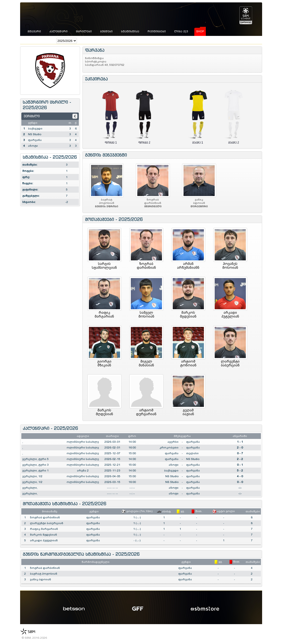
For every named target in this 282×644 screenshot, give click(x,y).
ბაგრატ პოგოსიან (44, 574)
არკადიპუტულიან (230, 314)
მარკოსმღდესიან (104, 412)
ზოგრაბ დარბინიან (45, 517)
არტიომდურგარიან (146, 412)
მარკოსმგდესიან (188, 314)
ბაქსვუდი (35, 129)
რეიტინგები (157, 31)
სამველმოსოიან (146, 314)
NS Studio (35, 134)
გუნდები (106, 31)
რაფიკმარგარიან (104, 314)
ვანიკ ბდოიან (40, 579)
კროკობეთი (169, 448)
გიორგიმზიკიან (104, 363)
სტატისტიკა (130, 31)
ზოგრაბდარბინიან (146, 266)
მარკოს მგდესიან (43, 535)
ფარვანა (35, 140)
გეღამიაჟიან (188, 412)
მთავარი (34, 31)
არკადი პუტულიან (44, 540)
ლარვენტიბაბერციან (230, 363)
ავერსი (173, 442)
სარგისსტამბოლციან (104, 266)
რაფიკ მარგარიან (44, 529)
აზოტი (33, 146)
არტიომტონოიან (188, 363)
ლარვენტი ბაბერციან (47, 523)
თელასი (192, 453)
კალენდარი (58, 31)
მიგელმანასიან (146, 363)
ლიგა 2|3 (181, 31)
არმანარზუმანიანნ (188, 266)
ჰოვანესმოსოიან (230, 266)
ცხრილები (84, 31)
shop (200, 31)
